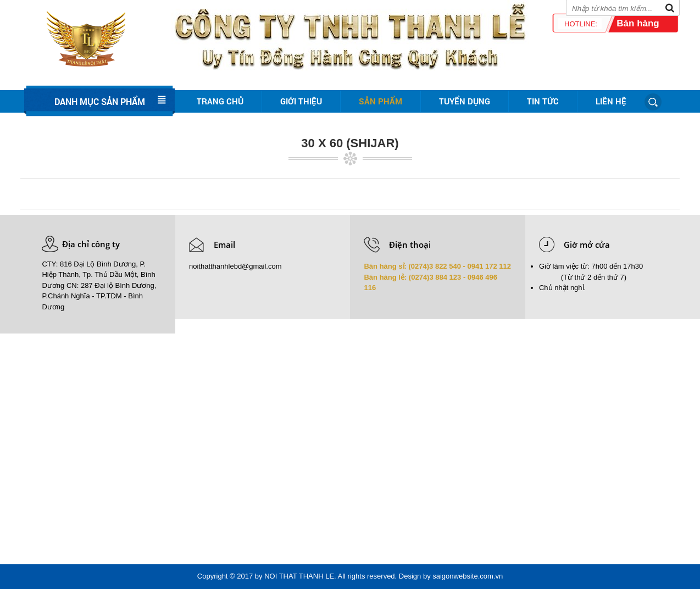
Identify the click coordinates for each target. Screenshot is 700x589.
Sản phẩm (380, 101)
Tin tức (543, 101)
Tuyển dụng (465, 101)
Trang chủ (220, 101)
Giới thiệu (301, 101)
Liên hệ (611, 101)
